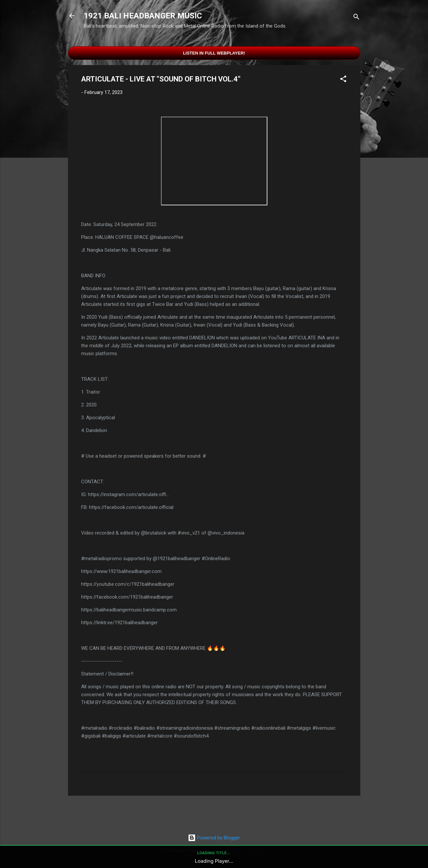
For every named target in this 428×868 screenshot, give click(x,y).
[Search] (356, 18)
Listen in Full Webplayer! (214, 53)
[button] (343, 80)
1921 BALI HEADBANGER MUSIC (143, 16)
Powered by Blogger (214, 838)
